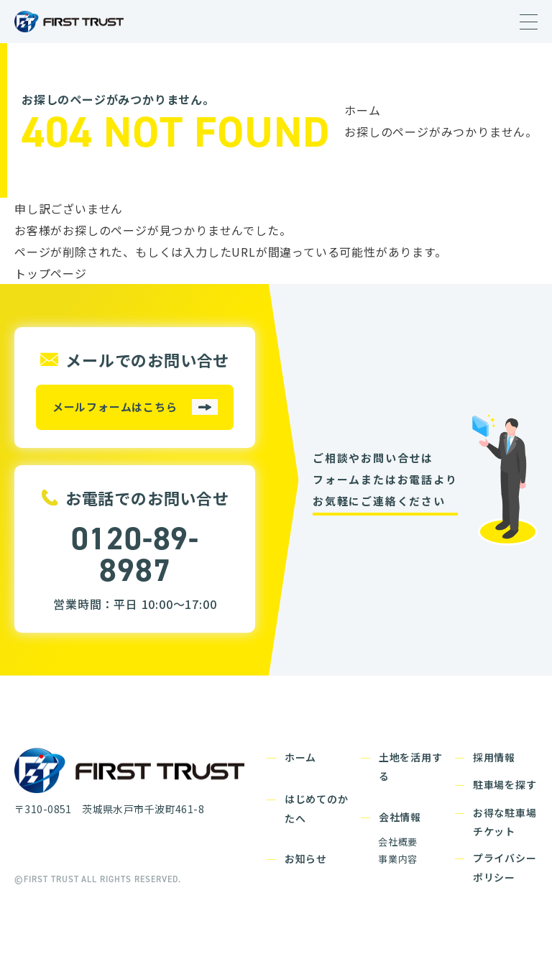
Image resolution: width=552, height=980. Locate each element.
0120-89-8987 (134, 554)
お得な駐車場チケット (505, 822)
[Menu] (529, 22)
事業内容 (398, 859)
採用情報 (494, 757)
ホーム (362, 110)
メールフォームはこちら (115, 407)
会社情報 (400, 817)
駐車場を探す (505, 784)
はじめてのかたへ (317, 809)
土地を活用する (411, 767)
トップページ (51, 273)
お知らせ (306, 858)
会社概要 (398, 842)
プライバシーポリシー (505, 867)
